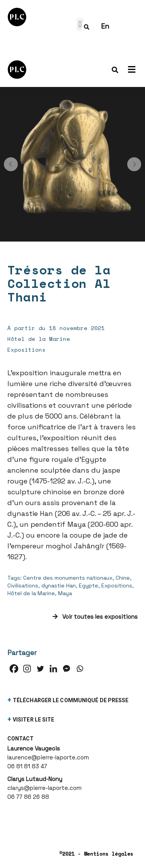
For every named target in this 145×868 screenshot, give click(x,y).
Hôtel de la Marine (31, 593)
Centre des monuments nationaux (68, 578)
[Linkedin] (53, 669)
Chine (123, 578)
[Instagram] (27, 669)
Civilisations (23, 585)
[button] (11, 164)
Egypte (89, 585)
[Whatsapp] (80, 669)
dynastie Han (59, 585)
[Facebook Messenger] (67, 669)
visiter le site (34, 720)
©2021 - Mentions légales (96, 854)
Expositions (117, 585)
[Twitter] (40, 669)
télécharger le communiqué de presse (71, 700)
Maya (65, 593)
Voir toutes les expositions (95, 617)
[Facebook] (14, 669)
